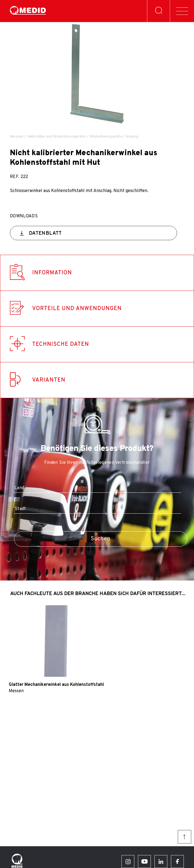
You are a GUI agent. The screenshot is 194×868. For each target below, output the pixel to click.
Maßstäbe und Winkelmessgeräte (57, 137)
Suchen (100, 539)
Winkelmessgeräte (106, 137)
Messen (17, 137)
